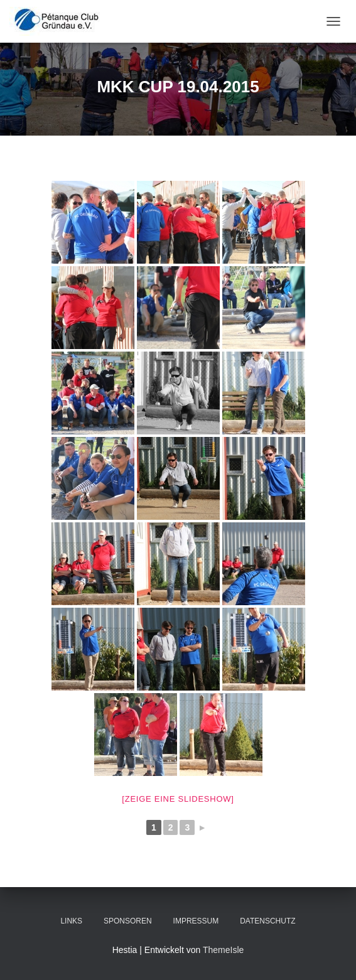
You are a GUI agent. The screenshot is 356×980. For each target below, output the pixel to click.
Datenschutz (267, 921)
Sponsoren (128, 921)
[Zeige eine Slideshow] (178, 799)
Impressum (196, 921)
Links (71, 921)
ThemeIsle (223, 950)
